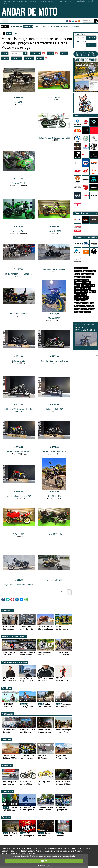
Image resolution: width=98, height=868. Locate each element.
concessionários (53, 27)
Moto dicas (7, 791)
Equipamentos (52, 848)
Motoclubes (80, 309)
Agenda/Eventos (82, 271)
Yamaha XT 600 (54, 97)
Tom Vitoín (36, 848)
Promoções (62, 848)
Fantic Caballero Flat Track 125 (54, 452)
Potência (29, 58)
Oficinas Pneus (81, 292)
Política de (44, 866)
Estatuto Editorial (28, 851)
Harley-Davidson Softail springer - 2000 (54, 138)
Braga (40, 58)
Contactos (6, 851)
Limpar (5, 53)
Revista (88, 848)
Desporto (7, 740)
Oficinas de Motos (83, 289)
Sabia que (7, 766)
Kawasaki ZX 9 (19, 231)
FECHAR (44, 861)
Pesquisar (91, 38)
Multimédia (8, 714)
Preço (5, 58)
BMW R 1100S (19, 534)
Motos (44, 848)
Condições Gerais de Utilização (71, 851)
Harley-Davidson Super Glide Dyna (19, 274)
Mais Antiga (35, 53)
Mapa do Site (31, 853)
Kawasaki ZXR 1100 (54, 534)
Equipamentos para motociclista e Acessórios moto (84, 277)
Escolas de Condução (84, 306)
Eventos (6, 817)
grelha (9, 33)
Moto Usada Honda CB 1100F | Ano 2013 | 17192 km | (86, 335)
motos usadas (28, 27)
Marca (64, 53)
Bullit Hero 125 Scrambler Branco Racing (54, 362)
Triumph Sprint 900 (54, 580)
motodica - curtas (27, 30)
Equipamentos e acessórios (15, 662)
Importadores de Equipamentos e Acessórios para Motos (84, 300)
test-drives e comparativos (10, 30)
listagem (16, 33)
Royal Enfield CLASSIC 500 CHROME (19, 585)
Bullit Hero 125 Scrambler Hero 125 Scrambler (19, 410)
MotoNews (7, 610)
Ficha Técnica (15, 851)
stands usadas (65, 27)
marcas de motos (40, 27)
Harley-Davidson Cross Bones (54, 269)
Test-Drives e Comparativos (14, 636)
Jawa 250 (19, 102)
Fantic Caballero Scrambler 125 (19, 496)
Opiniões (7, 688)
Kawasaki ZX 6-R (19, 183)
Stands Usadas (88, 286)
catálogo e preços (16, 27)
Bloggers (91, 309)
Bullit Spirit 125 (19, 361)
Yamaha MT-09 (54, 318)
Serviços (86, 312)
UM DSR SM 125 (54, 496)
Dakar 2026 (20, 848)
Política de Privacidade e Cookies (47, 851)
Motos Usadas (81, 268)
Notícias (12, 848)
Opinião (29, 848)
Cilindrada (17, 58)
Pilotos (78, 312)
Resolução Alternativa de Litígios (14, 853)
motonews (75, 27)
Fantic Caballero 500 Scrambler (19, 452)
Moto (51, 53)
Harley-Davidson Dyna (19, 314)
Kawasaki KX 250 (54, 231)
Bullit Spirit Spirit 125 (54, 409)
